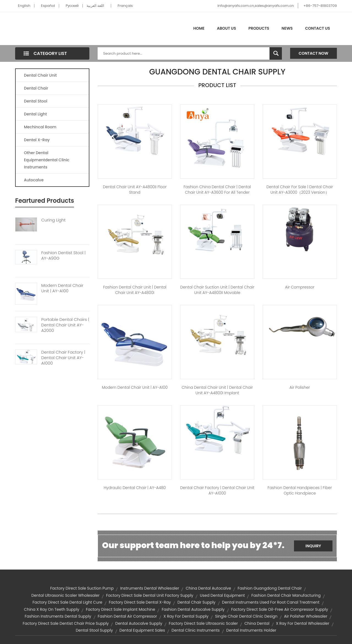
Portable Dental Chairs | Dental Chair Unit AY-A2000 (65, 325)
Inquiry (313, 546)
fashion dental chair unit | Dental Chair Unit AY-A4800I (135, 290)
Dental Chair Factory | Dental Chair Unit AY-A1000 (63, 358)
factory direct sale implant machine (120, 609)
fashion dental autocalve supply (193, 609)
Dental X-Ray (37, 140)
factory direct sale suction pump (82, 588)
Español (48, 6)
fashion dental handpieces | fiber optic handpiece (300, 490)
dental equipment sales (142, 630)
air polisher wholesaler (306, 616)
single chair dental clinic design (246, 616)
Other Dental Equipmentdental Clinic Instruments (47, 160)
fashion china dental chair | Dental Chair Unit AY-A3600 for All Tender (217, 190)
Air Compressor (300, 287)
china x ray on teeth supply (52, 609)
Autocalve (34, 180)
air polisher (300, 387)
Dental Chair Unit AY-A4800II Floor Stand (135, 190)
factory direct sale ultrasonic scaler (203, 623)
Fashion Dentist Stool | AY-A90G (63, 256)
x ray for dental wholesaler (302, 623)
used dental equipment (222, 595)
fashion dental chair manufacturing (286, 595)
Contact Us (317, 28)
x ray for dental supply (186, 616)
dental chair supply (196, 602)
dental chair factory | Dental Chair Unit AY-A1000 (217, 490)
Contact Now (313, 53)
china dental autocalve (208, 588)
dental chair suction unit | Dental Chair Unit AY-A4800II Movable (217, 290)
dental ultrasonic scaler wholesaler (65, 595)
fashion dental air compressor (127, 616)
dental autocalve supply (139, 623)
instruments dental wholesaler (150, 588)
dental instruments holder (251, 630)
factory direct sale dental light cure (67, 602)
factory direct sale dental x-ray (140, 602)
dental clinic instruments (196, 630)
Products (259, 28)
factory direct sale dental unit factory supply (150, 595)
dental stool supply (94, 630)
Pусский (72, 6)
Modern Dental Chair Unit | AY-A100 (62, 288)
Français (125, 6)
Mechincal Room (40, 127)
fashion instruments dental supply (58, 616)
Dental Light (35, 114)
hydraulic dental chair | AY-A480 (135, 488)
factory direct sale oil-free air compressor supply (279, 609)
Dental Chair (36, 88)
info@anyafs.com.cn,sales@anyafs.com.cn (256, 6)
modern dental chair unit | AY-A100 (135, 387)
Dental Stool (36, 101)
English (24, 6)
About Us (226, 28)
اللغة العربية (95, 6)
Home (199, 28)
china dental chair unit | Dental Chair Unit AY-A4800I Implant (217, 390)
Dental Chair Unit (40, 75)
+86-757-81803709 (320, 6)
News (287, 28)
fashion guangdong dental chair (270, 588)
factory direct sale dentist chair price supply (66, 623)
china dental (257, 623)
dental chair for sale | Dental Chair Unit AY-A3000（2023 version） (300, 190)
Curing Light (53, 220)
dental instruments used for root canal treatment (271, 602)
